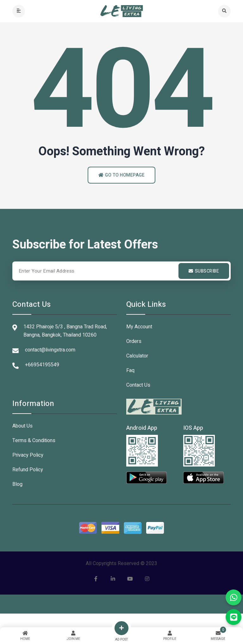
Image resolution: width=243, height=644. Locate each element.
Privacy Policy (28, 455)
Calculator (137, 356)
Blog (17, 484)
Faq (130, 370)
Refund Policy (28, 470)
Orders (134, 341)
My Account (139, 327)
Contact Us (138, 385)
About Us (22, 426)
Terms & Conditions (34, 441)
